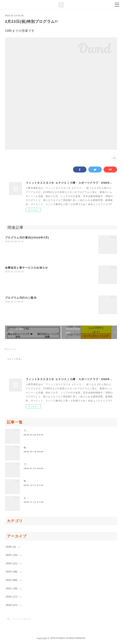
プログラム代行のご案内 (21, 298)
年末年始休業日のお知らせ (39, 481)
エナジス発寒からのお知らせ (40, 498)
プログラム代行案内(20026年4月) (27, 238)
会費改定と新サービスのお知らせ (27, 268)
